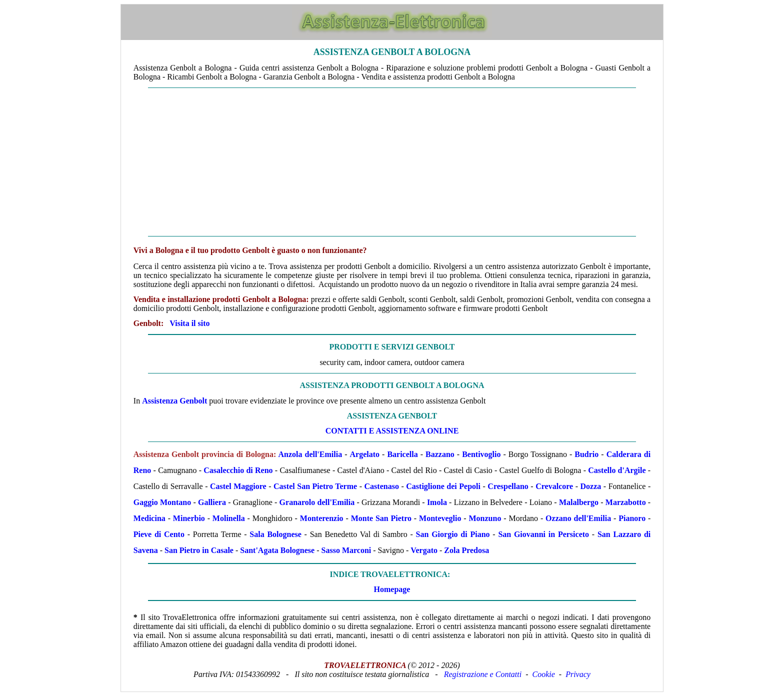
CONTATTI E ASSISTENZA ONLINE (392, 431)
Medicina (149, 518)
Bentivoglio (481, 454)
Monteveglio (440, 518)
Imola (437, 502)
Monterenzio (322, 518)
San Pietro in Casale (199, 550)
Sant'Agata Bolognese (277, 550)
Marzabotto (626, 502)
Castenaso (382, 486)
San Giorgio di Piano (453, 534)
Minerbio (189, 518)
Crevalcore (554, 486)
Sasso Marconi (346, 550)
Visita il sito (189, 323)
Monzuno (485, 518)
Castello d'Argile (617, 470)
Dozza (591, 486)
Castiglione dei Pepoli (443, 486)
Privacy (578, 674)
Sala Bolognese (275, 534)
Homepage (392, 589)
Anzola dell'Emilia (310, 454)
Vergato (424, 550)
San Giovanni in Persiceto (543, 534)
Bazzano (440, 454)
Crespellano (508, 486)
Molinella (229, 518)
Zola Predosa (466, 550)
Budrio (586, 454)
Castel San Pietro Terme (315, 486)
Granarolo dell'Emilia (317, 502)
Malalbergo (579, 502)
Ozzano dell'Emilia (578, 518)
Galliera (212, 502)
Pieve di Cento (159, 534)
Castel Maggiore (238, 486)
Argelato (365, 454)
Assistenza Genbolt (174, 401)
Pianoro (632, 518)
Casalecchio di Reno (238, 470)
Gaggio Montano (162, 502)
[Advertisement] (392, 162)
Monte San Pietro (381, 518)
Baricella (402, 454)
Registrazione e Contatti (483, 674)
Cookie (544, 674)
